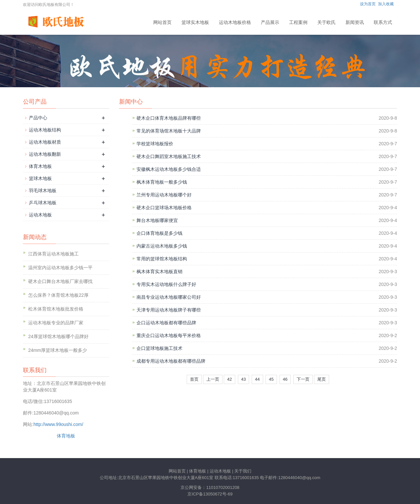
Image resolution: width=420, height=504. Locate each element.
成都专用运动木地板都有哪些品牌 (171, 361)
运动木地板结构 (45, 130)
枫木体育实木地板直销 (159, 272)
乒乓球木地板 (43, 203)
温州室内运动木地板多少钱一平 (60, 268)
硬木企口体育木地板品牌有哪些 (169, 118)
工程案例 (298, 22)
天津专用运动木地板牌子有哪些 (169, 310)
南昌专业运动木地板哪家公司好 (169, 297)
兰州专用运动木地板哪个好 (164, 195)
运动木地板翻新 (45, 154)
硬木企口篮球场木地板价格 (164, 208)
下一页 (303, 379)
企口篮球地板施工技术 (159, 348)
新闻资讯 (355, 22)
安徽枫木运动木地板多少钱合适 (169, 169)
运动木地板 (40, 215)
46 (285, 379)
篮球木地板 (40, 178)
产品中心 (38, 118)
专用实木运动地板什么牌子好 (166, 284)
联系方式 (383, 22)
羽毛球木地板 (43, 191)
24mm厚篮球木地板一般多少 (58, 350)
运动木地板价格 (235, 22)
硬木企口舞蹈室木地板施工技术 (169, 156)
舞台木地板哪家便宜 (157, 220)
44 (257, 379)
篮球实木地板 (195, 22)
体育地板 (66, 436)
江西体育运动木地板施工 (53, 254)
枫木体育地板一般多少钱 (162, 182)
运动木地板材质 (45, 142)
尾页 (322, 379)
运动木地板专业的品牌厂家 (56, 323)
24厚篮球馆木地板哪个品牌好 (58, 336)
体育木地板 (40, 166)
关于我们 (243, 471)
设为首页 (368, 4)
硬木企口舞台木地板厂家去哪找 (60, 281)
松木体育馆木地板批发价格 (56, 309)
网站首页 (162, 22)
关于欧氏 (326, 22)
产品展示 (270, 22)
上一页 (213, 379)
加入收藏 (386, 4)
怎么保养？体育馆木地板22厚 (58, 295)
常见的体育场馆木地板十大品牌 (169, 131)
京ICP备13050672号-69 (210, 494)
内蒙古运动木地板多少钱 (162, 246)
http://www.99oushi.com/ (58, 424)
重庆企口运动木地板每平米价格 (169, 335)
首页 (194, 379)
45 (271, 379)
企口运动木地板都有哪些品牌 (166, 323)
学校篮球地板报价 (155, 144)
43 (243, 379)
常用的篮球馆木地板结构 (162, 259)
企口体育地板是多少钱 (159, 233)
